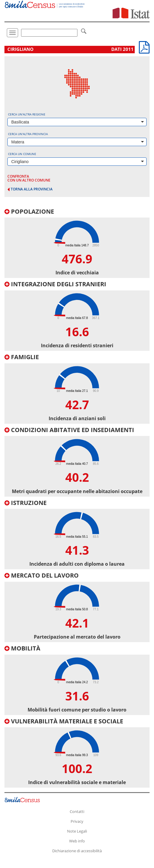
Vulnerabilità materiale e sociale (64, 721)
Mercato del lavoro (42, 575)
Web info (77, 841)
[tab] (77, 243)
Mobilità (22, 648)
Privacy (77, 821)
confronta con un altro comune (29, 178)
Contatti (77, 811)
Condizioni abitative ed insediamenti (69, 430)
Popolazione (29, 211)
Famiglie (22, 357)
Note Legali (77, 831)
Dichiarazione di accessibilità (77, 851)
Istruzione (26, 503)
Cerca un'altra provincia (28, 134)
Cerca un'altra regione (27, 114)
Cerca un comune (22, 154)
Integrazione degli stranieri (55, 284)
